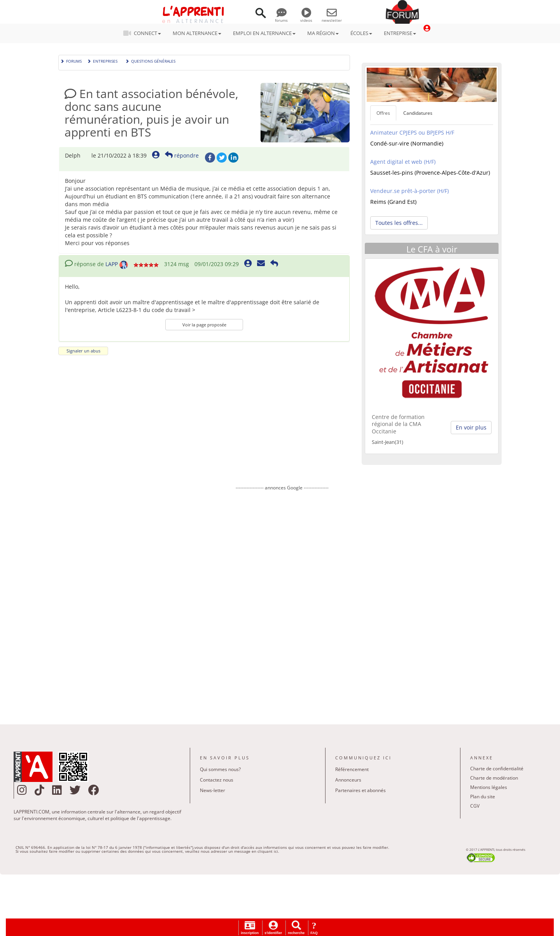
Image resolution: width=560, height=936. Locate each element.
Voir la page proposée (204, 325)
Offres (383, 113)
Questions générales (150, 60)
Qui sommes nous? (220, 769)
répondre (182, 155)
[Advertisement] (282, 602)
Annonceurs (348, 780)
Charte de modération (494, 778)
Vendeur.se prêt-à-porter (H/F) (409, 191)
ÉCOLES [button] (361, 33)
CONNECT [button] (144, 33)
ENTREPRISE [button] (400, 33)
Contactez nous (217, 780)
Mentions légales (489, 787)
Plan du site (483, 797)
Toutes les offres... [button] (399, 223)
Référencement (352, 769)
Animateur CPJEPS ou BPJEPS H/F (412, 132)
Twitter (222, 158)
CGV (475, 806)
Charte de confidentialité (497, 769)
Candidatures (418, 113)
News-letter (213, 790)
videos (306, 18)
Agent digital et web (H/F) (403, 162)
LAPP (112, 264)
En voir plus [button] (471, 427)
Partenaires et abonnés (360, 790)
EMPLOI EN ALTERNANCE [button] (264, 33)
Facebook (210, 158)
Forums (71, 60)
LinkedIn (233, 158)
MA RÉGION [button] (323, 33)
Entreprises (102, 60)
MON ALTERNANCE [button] (197, 33)
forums (281, 18)
